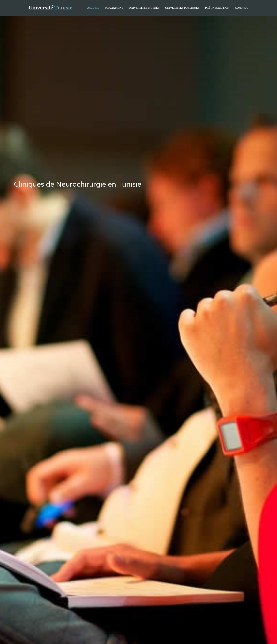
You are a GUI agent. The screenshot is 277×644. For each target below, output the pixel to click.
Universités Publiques (182, 8)
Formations (114, 8)
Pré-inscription (217, 8)
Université (51, 8)
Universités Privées (144, 8)
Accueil (93, 8)
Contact (242, 8)
